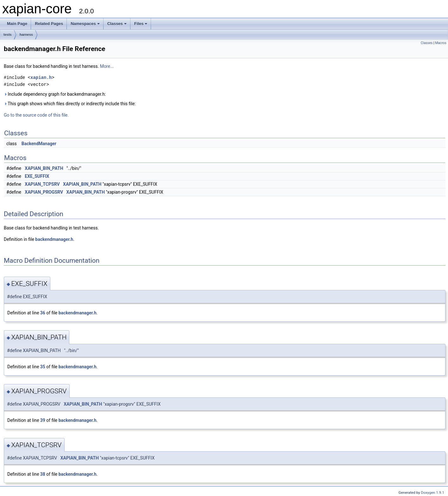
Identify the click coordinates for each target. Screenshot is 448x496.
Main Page (17, 24)
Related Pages (49, 24)
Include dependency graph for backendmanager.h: (55, 94)
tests (8, 35)
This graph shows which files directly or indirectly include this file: (70, 104)
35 (43, 367)
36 (43, 313)
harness (26, 35)
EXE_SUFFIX (37, 176)
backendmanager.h (54, 239)
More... (107, 66)
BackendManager (39, 144)
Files (141, 24)
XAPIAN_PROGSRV (44, 192)
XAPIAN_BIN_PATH (44, 168)
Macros (441, 43)
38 (43, 474)
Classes (117, 24)
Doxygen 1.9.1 (433, 493)
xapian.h (41, 77)
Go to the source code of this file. (36, 115)
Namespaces (85, 24)
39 (43, 420)
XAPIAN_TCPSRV (42, 184)
